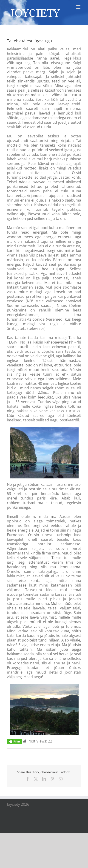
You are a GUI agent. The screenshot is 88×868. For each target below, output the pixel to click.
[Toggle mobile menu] (79, 7)
